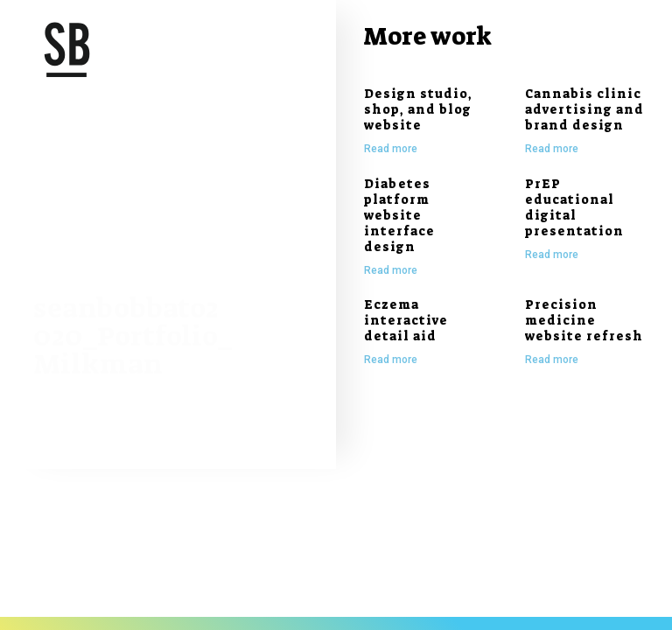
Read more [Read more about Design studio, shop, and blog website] (391, 149)
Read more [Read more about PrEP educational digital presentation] (552, 255)
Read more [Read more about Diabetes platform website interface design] (391, 270)
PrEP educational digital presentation (574, 207)
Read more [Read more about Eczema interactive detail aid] (391, 360)
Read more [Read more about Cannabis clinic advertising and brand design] (552, 149)
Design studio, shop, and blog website (418, 109)
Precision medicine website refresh (584, 320)
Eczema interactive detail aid (406, 320)
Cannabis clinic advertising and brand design (584, 109)
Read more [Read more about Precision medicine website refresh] (552, 360)
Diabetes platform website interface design (399, 215)
